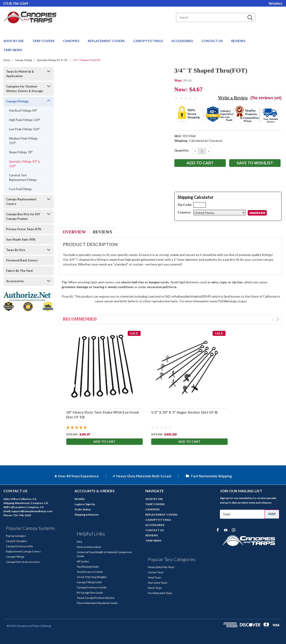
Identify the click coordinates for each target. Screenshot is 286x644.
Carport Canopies (16, 541)
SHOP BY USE (14, 41)
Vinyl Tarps (154, 577)
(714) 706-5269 (16, 3)
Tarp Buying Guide (88, 567)
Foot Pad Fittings (20, 189)
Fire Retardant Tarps (160, 593)
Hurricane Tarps (158, 583)
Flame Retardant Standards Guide (97, 603)
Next (278, 319)
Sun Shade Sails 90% (21, 239)
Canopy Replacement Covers (21, 201)
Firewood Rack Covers (22, 260)
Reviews (102, 232)
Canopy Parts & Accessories (23, 562)
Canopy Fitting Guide (89, 582)
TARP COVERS (44, 41)
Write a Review (233, 98)
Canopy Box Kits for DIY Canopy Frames (23, 216)
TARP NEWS (13, 50)
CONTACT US (212, 41)
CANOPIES (71, 41)
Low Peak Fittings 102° (24, 129)
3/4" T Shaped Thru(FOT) (87, 60)
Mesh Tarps (155, 588)
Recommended (80, 319)
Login (78, 504)
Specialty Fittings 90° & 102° (53, 60)
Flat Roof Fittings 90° (23, 111)
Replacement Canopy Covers (23, 551)
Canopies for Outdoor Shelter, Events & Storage (25, 89)
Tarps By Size (16, 250)
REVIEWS (238, 41)
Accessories (15, 281)
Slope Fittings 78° (21, 152)
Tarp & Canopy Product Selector (96, 598)
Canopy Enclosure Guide (92, 587)
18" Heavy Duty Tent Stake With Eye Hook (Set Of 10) (103, 414)
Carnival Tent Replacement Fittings (23, 178)
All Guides (83, 561)
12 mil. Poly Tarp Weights (92, 577)
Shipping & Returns (87, 515)
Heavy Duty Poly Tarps (161, 567)
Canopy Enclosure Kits (19, 546)
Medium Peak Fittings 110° (23, 141)
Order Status (83, 509)
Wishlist (275, 3)
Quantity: (182, 150)
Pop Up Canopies (16, 536)
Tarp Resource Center (90, 572)
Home (7, 60)
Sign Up (90, 504)
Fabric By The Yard (19, 271)
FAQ (79, 542)
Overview (74, 232)
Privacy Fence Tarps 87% (24, 229)
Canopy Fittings (24, 60)
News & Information (89, 547)
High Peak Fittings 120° (25, 120)
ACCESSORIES (183, 41)
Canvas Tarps (156, 572)
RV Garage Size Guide (90, 593)
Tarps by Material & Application (20, 74)
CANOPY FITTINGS (148, 41)
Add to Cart (104, 442)
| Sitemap (46, 626)
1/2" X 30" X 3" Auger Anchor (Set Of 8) (184, 412)
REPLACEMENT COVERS (107, 41)
